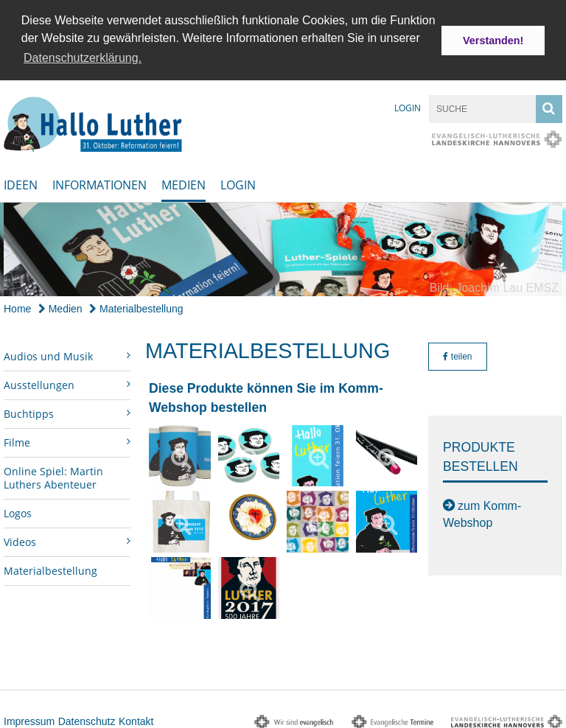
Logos (18, 510)
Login (408, 106)
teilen (457, 354)
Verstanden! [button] (493, 41)
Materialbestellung (136, 306)
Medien (184, 183)
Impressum (29, 718)
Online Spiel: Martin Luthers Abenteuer (53, 475)
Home (17, 306)
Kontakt (136, 718)
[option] (283, 247)
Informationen (99, 183)
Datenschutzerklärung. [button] (83, 58)
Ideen (21, 183)
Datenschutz (87, 718)
